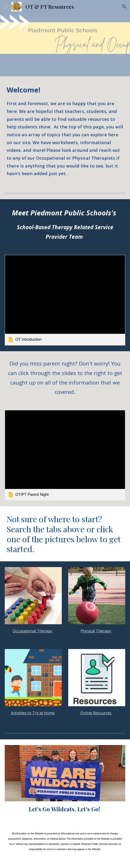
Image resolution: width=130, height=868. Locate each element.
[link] (65, 300)
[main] (65, 131)
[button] (6, 7)
